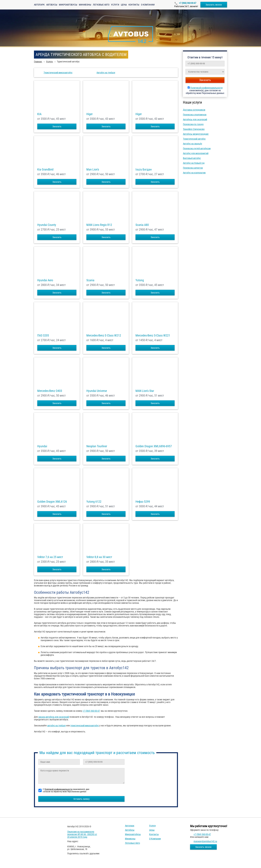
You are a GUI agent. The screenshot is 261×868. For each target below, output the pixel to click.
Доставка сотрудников (194, 110)
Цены (124, 5)
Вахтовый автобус (192, 158)
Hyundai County (47, 225)
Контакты (134, 5)
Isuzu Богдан (144, 169)
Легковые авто (101, 5)
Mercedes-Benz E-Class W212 (104, 335)
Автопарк (39, 5)
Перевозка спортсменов (195, 115)
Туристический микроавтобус (58, 73)
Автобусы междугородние (196, 134)
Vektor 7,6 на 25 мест (50, 557)
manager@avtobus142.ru (205, 841)
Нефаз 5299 (143, 502)
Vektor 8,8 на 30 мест (99, 557)
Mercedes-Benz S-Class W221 (153, 335)
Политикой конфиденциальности (206, 88)
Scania (90, 280)
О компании (148, 5)
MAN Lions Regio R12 (99, 225)
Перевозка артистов (193, 168)
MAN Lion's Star (145, 391)
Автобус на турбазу (106, 73)
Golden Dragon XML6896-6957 (154, 446)
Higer (89, 114)
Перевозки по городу (193, 124)
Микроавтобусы (68, 5)
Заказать (57, 126)
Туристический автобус (194, 139)
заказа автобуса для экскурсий (54, 717)
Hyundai (42, 446)
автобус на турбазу (57, 726)
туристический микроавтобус (85, 726)
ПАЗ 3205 (43, 335)
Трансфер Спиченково (194, 129)
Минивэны (85, 5)
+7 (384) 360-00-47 (187, 3)
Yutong (140, 280)
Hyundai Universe (97, 391)
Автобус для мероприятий (196, 153)
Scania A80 (142, 225)
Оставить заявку (81, 799)
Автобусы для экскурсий (195, 119)
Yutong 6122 (94, 502)
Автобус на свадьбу (193, 144)
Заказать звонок (214, 5)
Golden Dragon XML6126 (52, 502)
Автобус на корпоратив (194, 173)
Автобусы (52, 5)
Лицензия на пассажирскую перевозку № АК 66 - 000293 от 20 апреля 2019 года (82, 834)
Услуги (115, 5)
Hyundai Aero (45, 280)
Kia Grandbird (45, 169)
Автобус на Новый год (194, 163)
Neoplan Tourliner (97, 446)
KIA (39, 114)
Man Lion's (93, 169)
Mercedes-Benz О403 (50, 391)
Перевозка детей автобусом (197, 148)
